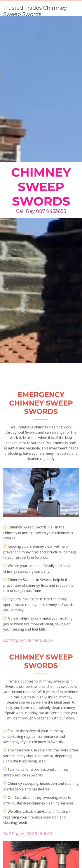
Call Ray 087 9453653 (41, 211)
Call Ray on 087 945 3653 (28, 669)
